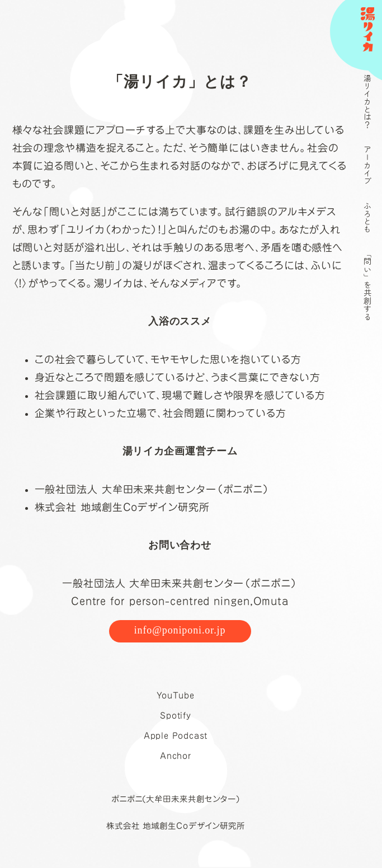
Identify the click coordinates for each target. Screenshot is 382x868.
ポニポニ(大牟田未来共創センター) (176, 799)
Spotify (176, 715)
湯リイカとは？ (367, 101)
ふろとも (367, 217)
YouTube (175, 695)
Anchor (176, 756)
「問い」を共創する (367, 285)
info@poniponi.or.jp (180, 630)
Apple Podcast (176, 736)
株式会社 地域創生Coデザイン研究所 (176, 826)
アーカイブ (367, 165)
